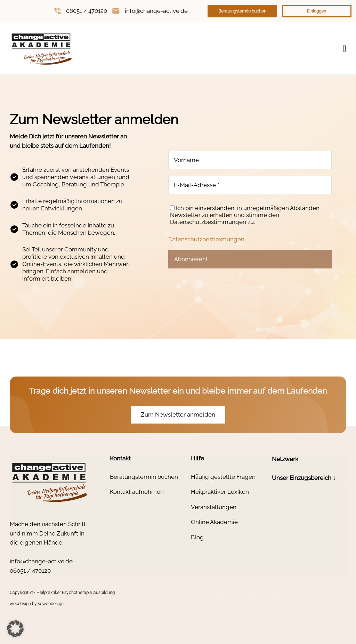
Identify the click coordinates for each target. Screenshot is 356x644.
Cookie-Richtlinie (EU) (325, 593)
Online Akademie (214, 522)
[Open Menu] (345, 49)
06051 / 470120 (87, 11)
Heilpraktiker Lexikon (220, 492)
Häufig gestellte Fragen (223, 477)
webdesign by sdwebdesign (37, 604)
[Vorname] (250, 160)
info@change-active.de (156, 11)
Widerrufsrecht (283, 593)
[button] (309, 482)
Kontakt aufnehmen (137, 492)
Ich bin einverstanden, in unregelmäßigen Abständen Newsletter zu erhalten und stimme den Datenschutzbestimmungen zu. (245, 215)
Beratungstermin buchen (242, 11)
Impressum (219, 593)
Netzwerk (285, 459)
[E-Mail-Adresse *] (250, 185)
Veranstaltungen (214, 507)
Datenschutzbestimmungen (206, 239)
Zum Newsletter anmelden (178, 414)
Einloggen (317, 11)
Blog (197, 537)
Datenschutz (249, 593)
